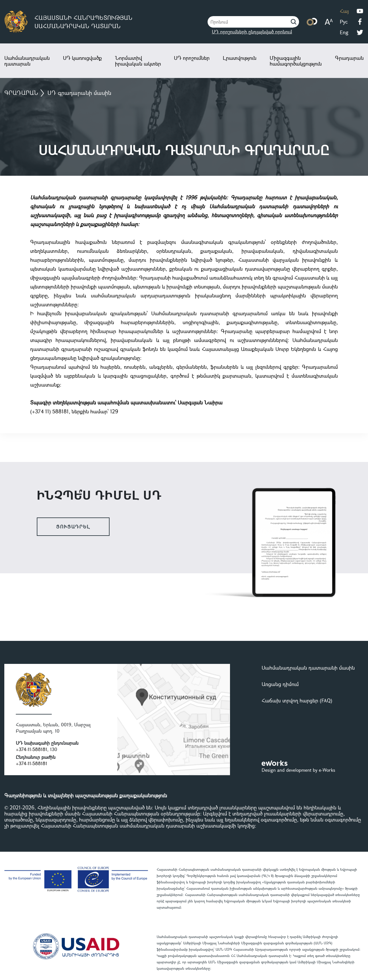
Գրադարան (349, 58)
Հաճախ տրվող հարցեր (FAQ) (297, 700)
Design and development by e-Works (298, 770)
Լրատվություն (240, 58)
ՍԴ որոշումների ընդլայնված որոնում (252, 31)
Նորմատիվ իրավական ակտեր (138, 61)
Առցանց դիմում (280, 684)
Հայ (344, 11)
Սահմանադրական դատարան (27, 61)
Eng (344, 32)
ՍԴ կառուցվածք (82, 58)
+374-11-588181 (31, 749)
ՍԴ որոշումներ (192, 58)
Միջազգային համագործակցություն (296, 61)
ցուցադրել (73, 527)
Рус (344, 22)
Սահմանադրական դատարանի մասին (308, 668)
